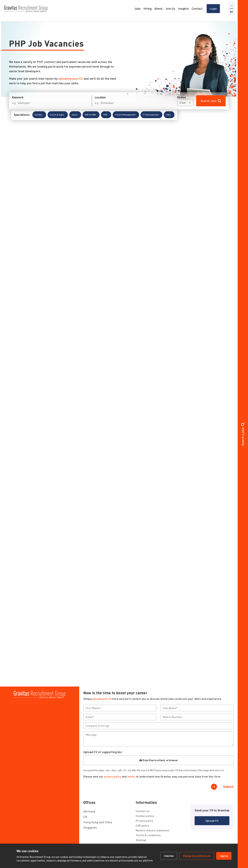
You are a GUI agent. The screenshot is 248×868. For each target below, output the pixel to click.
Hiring (148, 8)
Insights (184, 8)
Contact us (143, 811)
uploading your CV (70, 78)
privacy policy (113, 776)
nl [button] (231, 6)
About (158, 8)
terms (131, 776)
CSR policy (142, 825)
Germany (89, 811)
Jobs (138, 8)
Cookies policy (145, 816)
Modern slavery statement (153, 830)
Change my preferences (197, 856)
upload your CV (102, 699)
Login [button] (213, 9)
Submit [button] (228, 787)
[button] (39, 119)
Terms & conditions (148, 835)
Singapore (90, 827)
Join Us (170, 8)
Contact (197, 8)
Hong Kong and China (98, 822)
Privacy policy (144, 821)
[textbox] (120, 708)
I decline (169, 856)
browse (173, 760)
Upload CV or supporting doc (103, 752)
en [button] (231, 11)
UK (85, 817)
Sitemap (141, 840)
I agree (224, 856)
